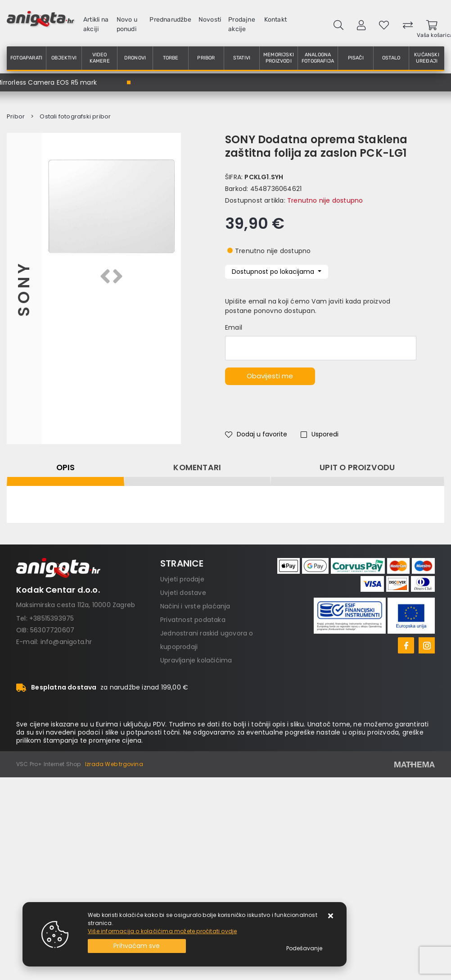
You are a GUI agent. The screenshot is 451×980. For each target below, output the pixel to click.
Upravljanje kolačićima (196, 660)
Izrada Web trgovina (114, 764)
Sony (24, 288)
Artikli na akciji (96, 24)
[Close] (137, 946)
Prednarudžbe (170, 20)
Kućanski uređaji (427, 58)
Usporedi (320, 434)
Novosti (210, 20)
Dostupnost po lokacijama (274, 272)
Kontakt (275, 20)
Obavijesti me (270, 376)
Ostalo (391, 58)
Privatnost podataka (193, 620)
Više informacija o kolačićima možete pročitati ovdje (162, 931)
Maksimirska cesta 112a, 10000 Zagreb (76, 605)
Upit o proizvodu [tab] (357, 467)
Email (234, 327)
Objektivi (64, 58)
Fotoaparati (26, 58)
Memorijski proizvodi (279, 58)
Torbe (171, 58)
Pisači (356, 58)
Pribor (206, 58)
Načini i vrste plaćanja (195, 606)
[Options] (304, 948)
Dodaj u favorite (256, 434)
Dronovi (135, 58)
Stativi (242, 58)
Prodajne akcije (242, 24)
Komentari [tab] (197, 467)
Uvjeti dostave (183, 593)
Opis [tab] (66, 467)
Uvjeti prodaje (182, 579)
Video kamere (100, 58)
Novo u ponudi (127, 24)
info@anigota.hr (66, 642)
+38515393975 (52, 618)
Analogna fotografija (318, 58)
